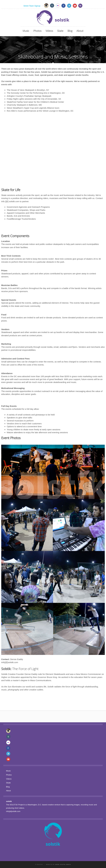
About (80, 31)
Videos (49, 31)
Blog (70, 31)
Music (26, 31)
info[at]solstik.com (13, 811)
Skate (60, 31)
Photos (37, 31)
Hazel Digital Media (63, 864)
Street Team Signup (32, 6)
